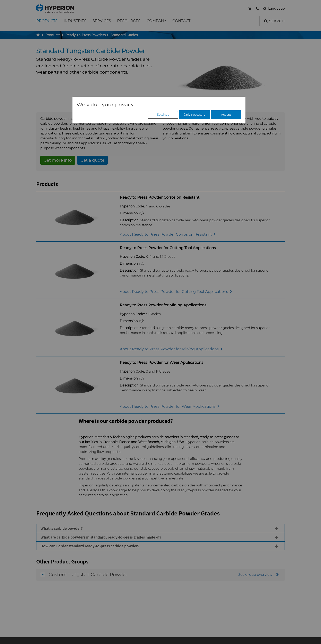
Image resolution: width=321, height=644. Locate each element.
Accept (226, 115)
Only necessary (194, 115)
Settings (163, 115)
